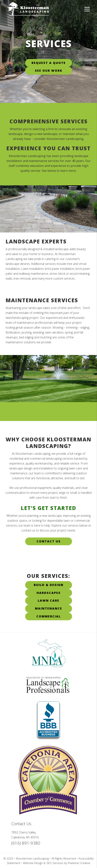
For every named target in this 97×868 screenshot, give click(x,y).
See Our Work (49, 71)
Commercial (49, 616)
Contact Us (49, 541)
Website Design (33, 863)
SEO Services (55, 863)
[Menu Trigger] (87, 9)
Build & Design (49, 585)
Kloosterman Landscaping (38, 12)
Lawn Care (48, 600)
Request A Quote (49, 63)
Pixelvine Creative (79, 863)
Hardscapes (49, 593)
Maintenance (48, 608)
